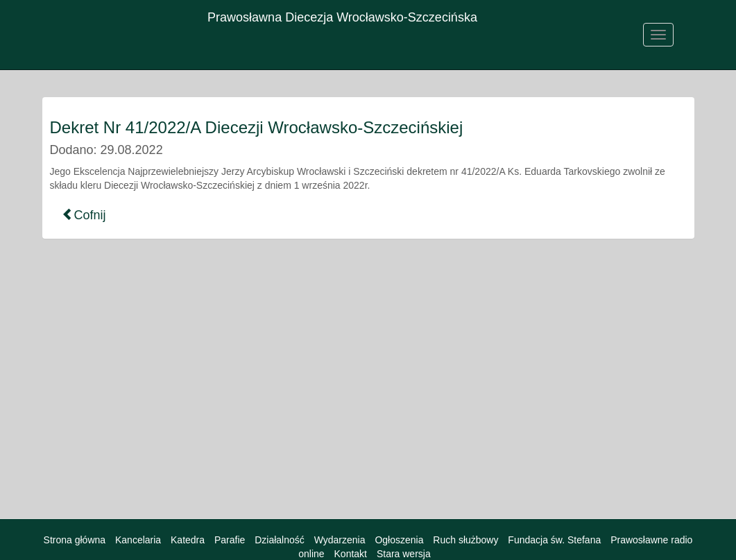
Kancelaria (138, 540)
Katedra (188, 540)
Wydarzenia (340, 540)
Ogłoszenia (399, 540)
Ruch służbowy (465, 540)
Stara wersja (404, 554)
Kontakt (351, 554)
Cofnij (84, 215)
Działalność (280, 540)
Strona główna (75, 540)
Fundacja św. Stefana (554, 540)
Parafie (230, 540)
